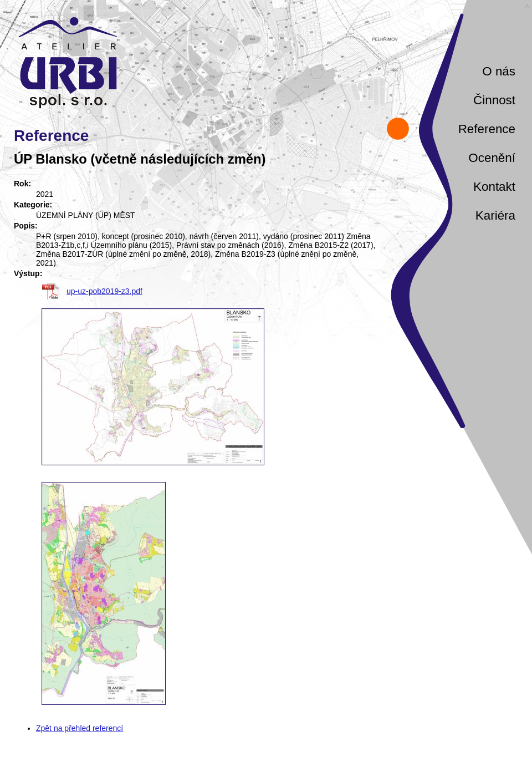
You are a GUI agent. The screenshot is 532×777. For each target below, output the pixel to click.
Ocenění (492, 158)
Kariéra (495, 215)
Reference (487, 129)
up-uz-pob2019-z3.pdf (104, 291)
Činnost (494, 100)
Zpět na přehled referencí (80, 728)
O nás (499, 71)
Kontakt (494, 187)
